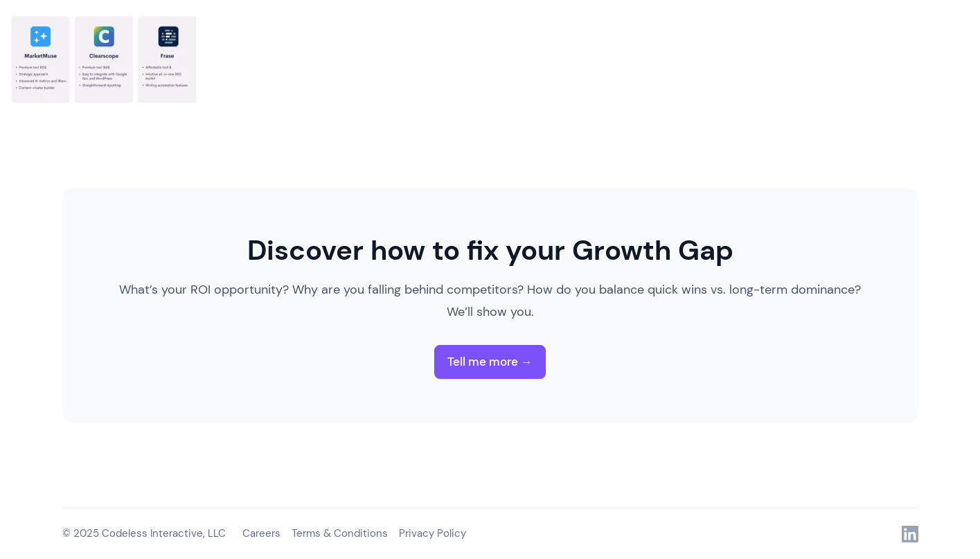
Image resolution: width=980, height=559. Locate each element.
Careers (261, 533)
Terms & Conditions (340, 533)
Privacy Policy (433, 533)
